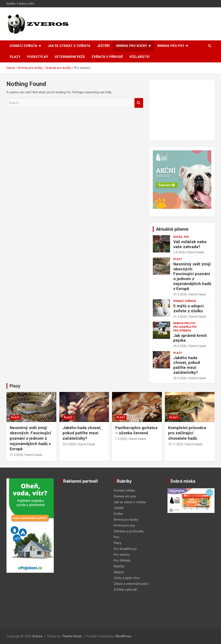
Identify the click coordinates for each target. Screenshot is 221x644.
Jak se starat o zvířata (69, 46)
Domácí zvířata (24, 46)
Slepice (119, 572)
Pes (186, 237)
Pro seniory (122, 555)
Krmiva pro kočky (132, 46)
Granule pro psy (125, 496)
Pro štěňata (182, 331)
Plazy (15, 57)
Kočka (178, 237)
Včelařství (139, 57)
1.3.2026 (121, 439)
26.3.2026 (180, 346)
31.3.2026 (180, 294)
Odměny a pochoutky (129, 531)
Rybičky (119, 566)
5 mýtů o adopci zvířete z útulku (189, 308)
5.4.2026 (179, 252)
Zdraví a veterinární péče (131, 584)
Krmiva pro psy (171, 46)
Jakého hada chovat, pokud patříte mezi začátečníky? (187, 365)
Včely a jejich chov (127, 578)
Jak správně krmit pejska (190, 338)
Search (139, 103)
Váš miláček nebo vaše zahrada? (190, 244)
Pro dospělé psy (185, 327)
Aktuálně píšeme (172, 229)
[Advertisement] (182, 110)
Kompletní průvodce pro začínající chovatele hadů (187, 433)
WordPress (123, 636)
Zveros (37, 636)
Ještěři (103, 46)
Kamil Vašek (196, 252)
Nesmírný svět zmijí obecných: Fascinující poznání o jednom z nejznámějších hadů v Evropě (192, 276)
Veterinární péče (70, 57)
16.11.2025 (176, 444)
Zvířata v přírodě (107, 57)
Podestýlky (38, 57)
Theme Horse (72, 636)
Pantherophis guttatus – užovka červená (136, 430)
